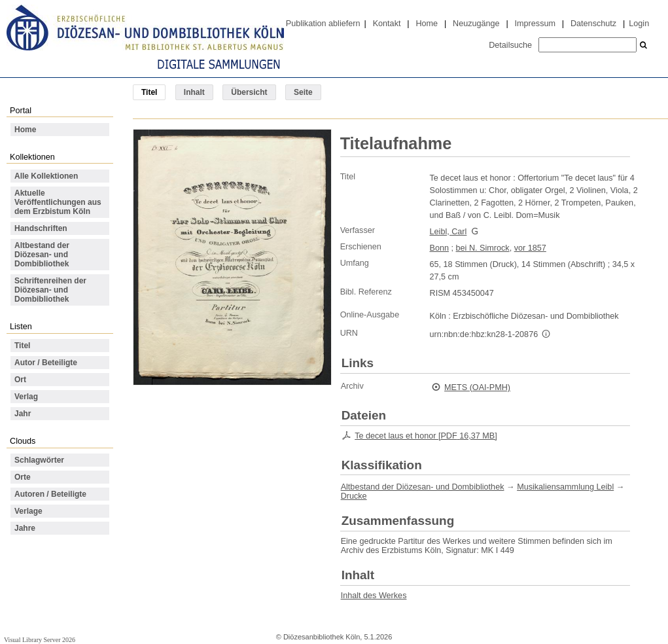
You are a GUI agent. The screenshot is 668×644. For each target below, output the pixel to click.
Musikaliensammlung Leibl (565, 487)
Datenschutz (593, 24)
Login (639, 24)
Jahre (25, 528)
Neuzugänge (476, 24)
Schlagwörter (39, 460)
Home (427, 24)
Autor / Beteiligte (46, 363)
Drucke (354, 496)
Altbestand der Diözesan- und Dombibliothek (42, 255)
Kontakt (387, 24)
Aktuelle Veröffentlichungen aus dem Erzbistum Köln (58, 202)
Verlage (28, 511)
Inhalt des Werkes (374, 596)
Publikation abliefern (323, 24)
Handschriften (41, 228)
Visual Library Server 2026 (40, 640)
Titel (22, 346)
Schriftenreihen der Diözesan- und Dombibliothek (50, 290)
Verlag (26, 397)
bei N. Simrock (483, 248)
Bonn (440, 248)
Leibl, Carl (448, 232)
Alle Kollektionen (46, 176)
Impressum (535, 24)
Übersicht (249, 92)
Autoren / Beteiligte (50, 494)
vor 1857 (530, 248)
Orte (23, 477)
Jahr (23, 414)
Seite (303, 92)
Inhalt (194, 92)
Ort (20, 380)
